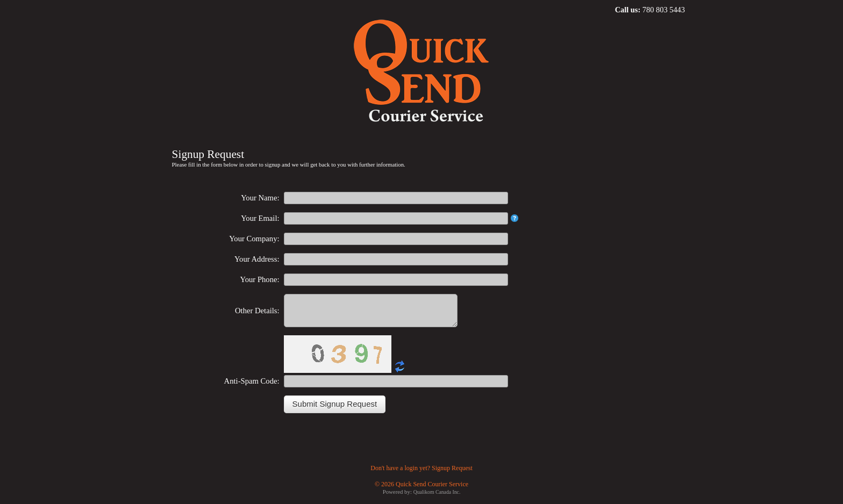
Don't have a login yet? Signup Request (421, 474)
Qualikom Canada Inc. (437, 498)
